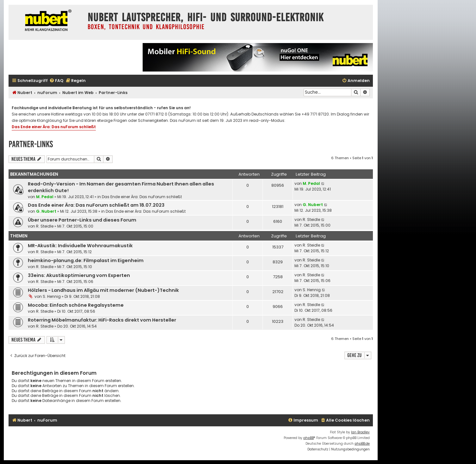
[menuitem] (56, 81)
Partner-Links (31, 144)
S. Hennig (52, 296)
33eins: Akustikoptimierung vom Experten (79, 275)
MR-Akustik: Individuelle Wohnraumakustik (80, 246)
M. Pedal (45, 197)
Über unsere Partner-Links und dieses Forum (82, 220)
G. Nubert (46, 211)
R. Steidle (45, 226)
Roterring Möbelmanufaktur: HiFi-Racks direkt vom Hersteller (102, 320)
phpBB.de (362, 444)
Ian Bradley (360, 432)
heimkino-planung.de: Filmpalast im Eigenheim (86, 260)
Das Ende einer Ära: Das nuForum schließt (54, 127)
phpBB (309, 438)
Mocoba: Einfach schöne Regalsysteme (76, 305)
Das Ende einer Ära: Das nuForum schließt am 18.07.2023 (96, 205)
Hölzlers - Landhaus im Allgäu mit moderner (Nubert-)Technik (103, 290)
